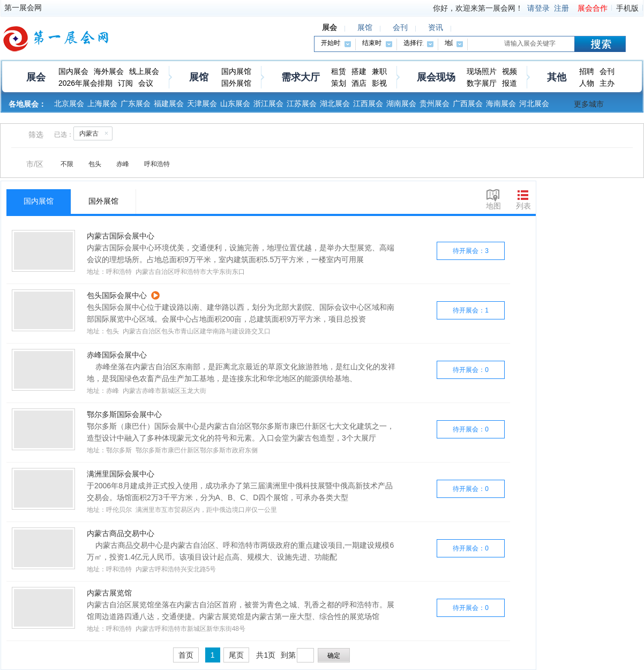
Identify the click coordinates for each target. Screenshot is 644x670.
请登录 (538, 8)
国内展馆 (236, 71)
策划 (339, 83)
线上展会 (144, 71)
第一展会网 (23, 8)
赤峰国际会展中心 (117, 355)
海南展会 (501, 103)
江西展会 (368, 103)
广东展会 (136, 103)
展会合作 (593, 8)
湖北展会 (335, 103)
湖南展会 (401, 103)
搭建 (359, 71)
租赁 (339, 71)
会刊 (607, 71)
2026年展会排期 (85, 83)
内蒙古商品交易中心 (121, 533)
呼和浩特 (157, 164)
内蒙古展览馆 (109, 593)
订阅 (125, 83)
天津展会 (202, 103)
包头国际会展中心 (117, 295)
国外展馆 (236, 83)
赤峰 (123, 164)
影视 (379, 83)
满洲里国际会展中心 (121, 474)
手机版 (627, 8)
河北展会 (534, 103)
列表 (523, 206)
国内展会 (73, 71)
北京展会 (69, 103)
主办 (607, 83)
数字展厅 (482, 83)
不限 (67, 164)
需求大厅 (301, 77)
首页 (186, 655)
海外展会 (109, 71)
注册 (561, 8)
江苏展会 (302, 103)
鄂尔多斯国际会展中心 (124, 414)
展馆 (199, 77)
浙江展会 (268, 103)
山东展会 (235, 103)
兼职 (379, 71)
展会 (36, 77)
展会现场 (436, 77)
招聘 (587, 71)
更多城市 (589, 104)
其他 (557, 77)
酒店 (359, 83)
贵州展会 (435, 103)
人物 (587, 83)
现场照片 (482, 71)
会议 (146, 83)
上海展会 (102, 103)
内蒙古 (96, 133)
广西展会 (468, 103)
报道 (510, 83)
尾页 (236, 655)
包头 (95, 164)
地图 (493, 206)
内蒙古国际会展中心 (121, 236)
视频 (510, 71)
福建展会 (169, 103)
